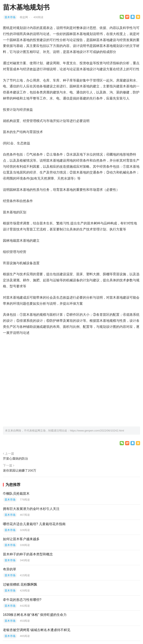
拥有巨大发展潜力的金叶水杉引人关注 (31, 509)
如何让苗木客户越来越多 (21, 539)
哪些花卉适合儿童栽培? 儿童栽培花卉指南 (34, 524)
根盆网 (24, 17)
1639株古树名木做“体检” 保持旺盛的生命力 (35, 615)
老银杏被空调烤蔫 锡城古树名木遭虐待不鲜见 (37, 630)
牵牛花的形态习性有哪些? (22, 600)
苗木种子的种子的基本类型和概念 (28, 554)
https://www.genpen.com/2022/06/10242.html (97, 431)
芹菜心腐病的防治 (15, 458)
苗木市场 (10, 17)
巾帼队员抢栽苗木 (16, 494)
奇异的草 (10, 569)
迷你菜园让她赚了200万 (20, 470)
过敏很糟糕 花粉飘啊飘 (20, 584)
